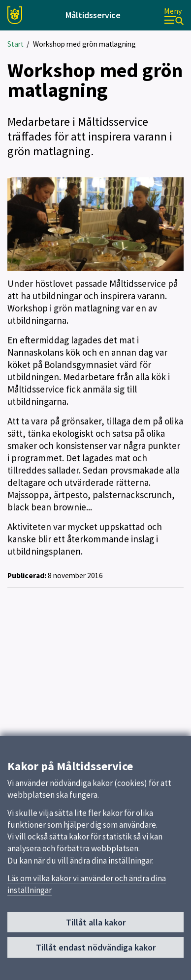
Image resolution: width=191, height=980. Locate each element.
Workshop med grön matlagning (84, 44)
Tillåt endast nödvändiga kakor (96, 951)
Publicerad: (27, 575)
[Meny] (174, 15)
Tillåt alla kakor (96, 926)
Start (16, 44)
